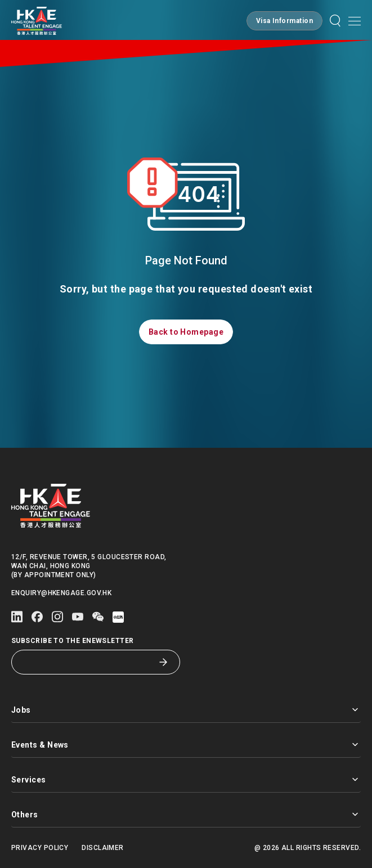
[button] (284, 21)
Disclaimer (103, 848)
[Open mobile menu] (355, 21)
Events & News (186, 745)
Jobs (186, 710)
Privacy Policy (40, 848)
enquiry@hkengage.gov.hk (61, 593)
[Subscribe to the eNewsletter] (87, 662)
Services (186, 779)
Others (186, 814)
